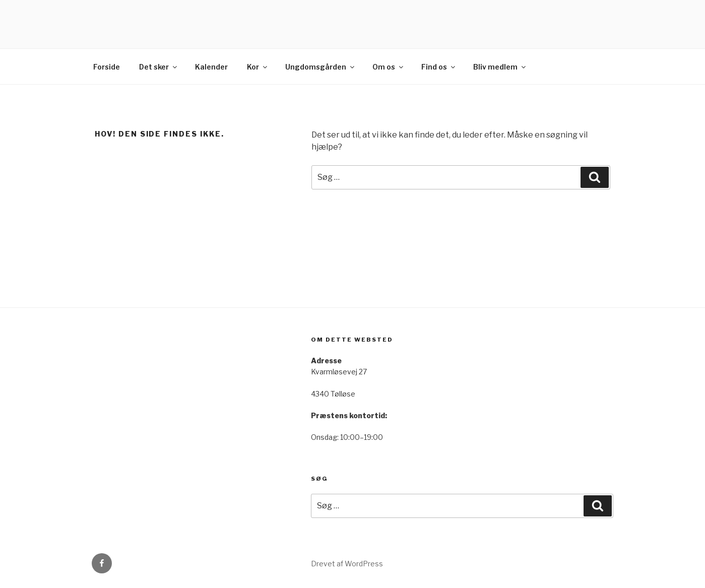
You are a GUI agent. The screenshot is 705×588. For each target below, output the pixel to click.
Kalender (211, 67)
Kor (258, 67)
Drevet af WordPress (347, 564)
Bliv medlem (500, 67)
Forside (107, 67)
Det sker (159, 67)
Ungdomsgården (321, 67)
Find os (439, 67)
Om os (389, 67)
